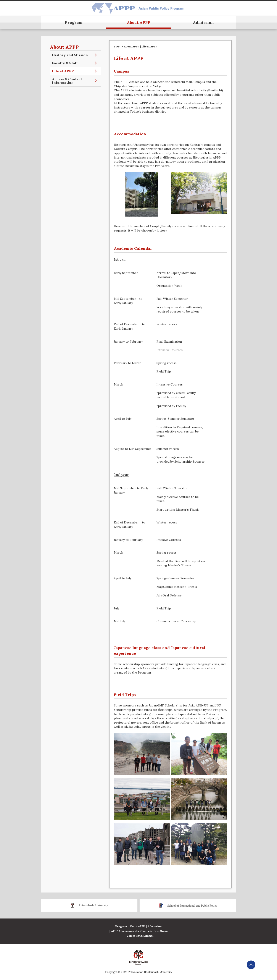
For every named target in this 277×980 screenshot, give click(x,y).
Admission (155, 926)
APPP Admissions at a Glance (130, 931)
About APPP (137, 926)
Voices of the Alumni (140, 936)
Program (121, 926)
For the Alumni (159, 931)
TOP (117, 46)
